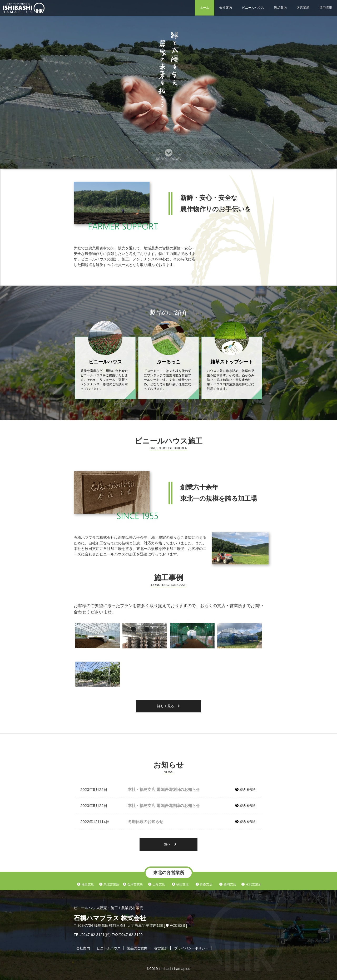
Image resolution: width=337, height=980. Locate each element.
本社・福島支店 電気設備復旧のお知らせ (164, 789)
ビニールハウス (253, 8)
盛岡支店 (228, 884)
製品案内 (280, 8)
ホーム (205, 8)
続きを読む (246, 789)
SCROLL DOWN (168, 155)
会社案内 (226, 8)
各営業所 (303, 8)
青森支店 (204, 884)
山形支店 (157, 884)
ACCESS (176, 925)
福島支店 (85, 884)
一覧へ (168, 844)
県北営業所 (109, 884)
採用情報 (326, 8)
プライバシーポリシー (191, 948)
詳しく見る (168, 706)
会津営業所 (133, 884)
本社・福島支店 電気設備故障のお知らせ (164, 806)
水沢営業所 (251, 884)
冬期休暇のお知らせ (145, 822)
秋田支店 (180, 884)
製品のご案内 (137, 948)
